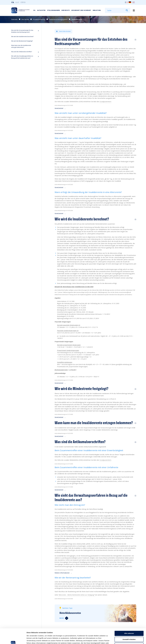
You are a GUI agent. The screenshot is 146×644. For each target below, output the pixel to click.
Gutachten (41, 10)
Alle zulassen (129, 619)
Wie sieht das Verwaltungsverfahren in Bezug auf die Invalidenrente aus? (22, 57)
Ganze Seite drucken (63, 31)
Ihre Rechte (66, 10)
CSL (13, 2)
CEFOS (23, 2)
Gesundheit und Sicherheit (81, 10)
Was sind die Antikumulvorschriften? (22, 52)
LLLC (17, 2)
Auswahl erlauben (129, 625)
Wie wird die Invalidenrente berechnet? (22, 37)
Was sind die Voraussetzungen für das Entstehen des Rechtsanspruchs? (22, 31)
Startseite (14, 19)
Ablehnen (129, 631)
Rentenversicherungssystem (58, 19)
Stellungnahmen (53, 10)
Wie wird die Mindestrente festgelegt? (22, 41)
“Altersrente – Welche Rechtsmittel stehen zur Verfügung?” (77, 595)
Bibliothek (97, 10)
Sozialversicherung (39, 19)
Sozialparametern (105, 460)
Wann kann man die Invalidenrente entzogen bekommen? (21, 46)
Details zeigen (108, 640)
